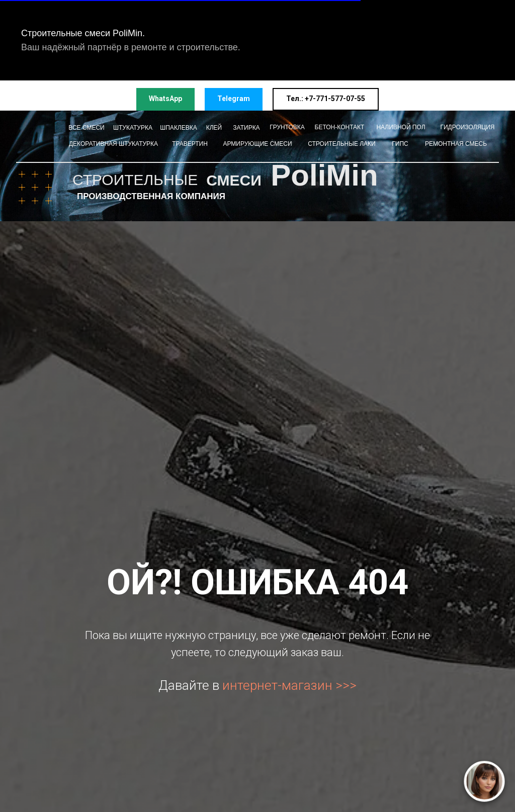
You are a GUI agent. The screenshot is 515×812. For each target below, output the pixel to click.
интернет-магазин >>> (289, 685)
